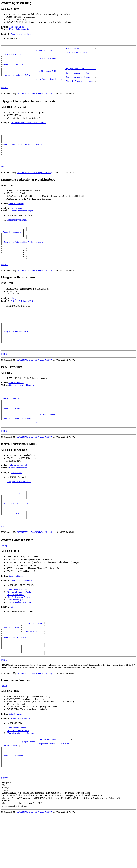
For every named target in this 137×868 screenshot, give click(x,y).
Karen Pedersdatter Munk (17, 540)
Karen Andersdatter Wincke (19, 632)
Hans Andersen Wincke (18, 629)
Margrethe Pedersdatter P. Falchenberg (24, 258)
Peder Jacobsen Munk (18, 498)
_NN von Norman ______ (33, 673)
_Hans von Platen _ (12, 668)
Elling (13, 318)
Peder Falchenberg (17, 216)
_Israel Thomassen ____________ (18, 426)
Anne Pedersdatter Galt (21, 34)
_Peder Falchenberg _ (13, 246)
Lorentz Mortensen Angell (22, 223)
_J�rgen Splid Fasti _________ (80, 73)
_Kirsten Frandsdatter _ (14, 552)
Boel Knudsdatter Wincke (22, 620)
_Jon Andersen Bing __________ (49, 51)
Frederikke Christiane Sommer (21, 779)
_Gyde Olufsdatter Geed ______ (49, 61)
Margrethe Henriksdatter (17, 354)
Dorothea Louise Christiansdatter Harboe (28, 129)
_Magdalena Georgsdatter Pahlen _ (54, 791)
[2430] (4, 732)
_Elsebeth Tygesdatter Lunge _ (80, 87)
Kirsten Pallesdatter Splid (20, 29)
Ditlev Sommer (15, 760)
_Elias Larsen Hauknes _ (46, 445)
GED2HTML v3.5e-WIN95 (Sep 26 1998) (35, 99)
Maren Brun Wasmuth (20, 765)
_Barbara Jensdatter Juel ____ (80, 77)
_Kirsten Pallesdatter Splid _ (17, 80)
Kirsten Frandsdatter (18, 501)
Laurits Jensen (17, 221)
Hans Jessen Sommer (17, 774)
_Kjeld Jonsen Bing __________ (17, 56)
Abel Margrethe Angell (17, 232)
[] (4, 711)
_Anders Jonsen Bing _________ (80, 49)
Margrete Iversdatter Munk (19, 514)
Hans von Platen (16, 615)
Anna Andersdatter (16, 634)
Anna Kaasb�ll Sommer (18, 777)
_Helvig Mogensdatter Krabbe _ (49, 85)
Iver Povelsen (17, 505)
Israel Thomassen (16, 409)
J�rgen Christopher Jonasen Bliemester (24, 153)
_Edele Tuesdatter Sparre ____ (80, 53)
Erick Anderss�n (15, 639)
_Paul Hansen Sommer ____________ (54, 786)
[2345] (4, 585)
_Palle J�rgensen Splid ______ (49, 75)
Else (13, 646)
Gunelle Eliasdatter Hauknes (21, 411)
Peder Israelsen (13, 438)
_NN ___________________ (46, 455)
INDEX (4, 94)
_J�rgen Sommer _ (29, 788)
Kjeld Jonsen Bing (16, 27)
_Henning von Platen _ (33, 663)
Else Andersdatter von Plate (19, 642)
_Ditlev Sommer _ (11, 793)
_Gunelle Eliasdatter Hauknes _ (18, 450)
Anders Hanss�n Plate (16, 680)
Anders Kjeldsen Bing (15, 68)
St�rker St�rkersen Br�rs (23, 320)
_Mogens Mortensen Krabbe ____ (80, 82)
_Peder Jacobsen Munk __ (14, 528)
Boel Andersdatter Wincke (19, 637)
